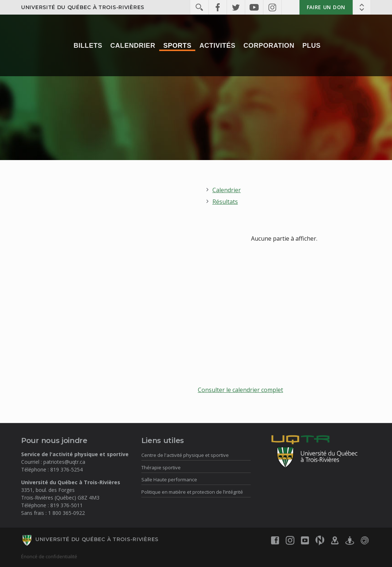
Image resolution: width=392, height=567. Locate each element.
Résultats (225, 202)
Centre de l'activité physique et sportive (185, 455)
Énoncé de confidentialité (49, 556)
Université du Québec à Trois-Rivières (83, 7)
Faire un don (326, 7)
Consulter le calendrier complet (240, 390)
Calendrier (133, 46)
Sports (177, 46)
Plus (311, 46)
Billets (88, 46)
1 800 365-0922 (66, 513)
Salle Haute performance (169, 479)
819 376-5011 (66, 505)
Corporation (269, 46)
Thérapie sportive (161, 467)
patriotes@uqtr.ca (64, 462)
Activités (217, 46)
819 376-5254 (66, 469)
